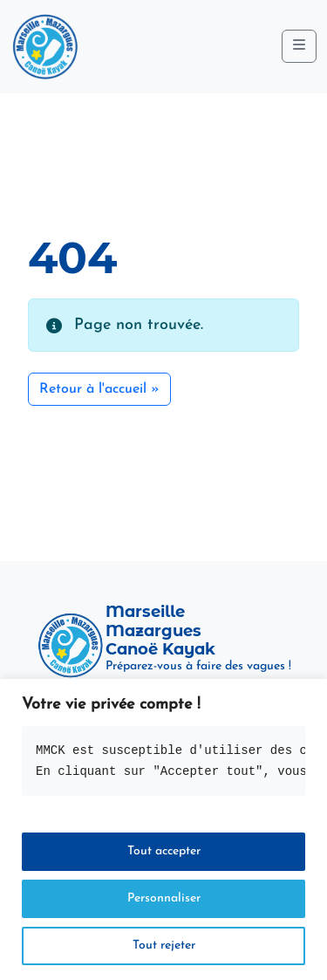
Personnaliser (164, 898)
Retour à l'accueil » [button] (99, 389)
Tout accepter (164, 851)
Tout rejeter (164, 946)
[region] (163, 829)
